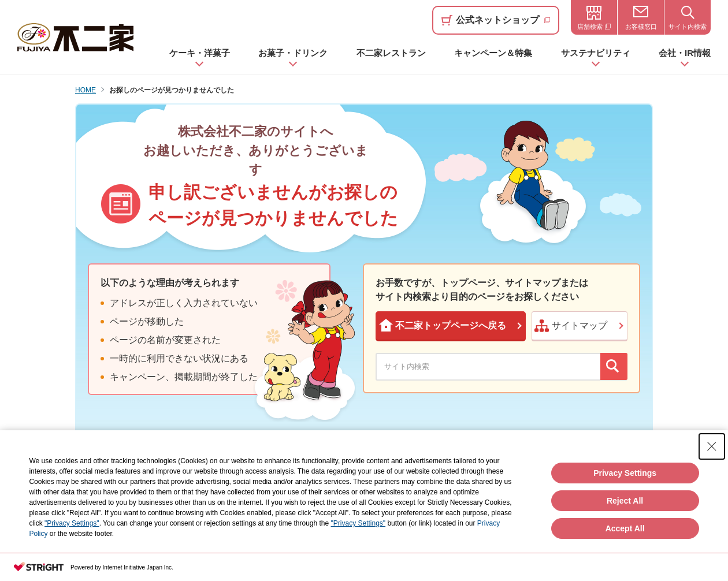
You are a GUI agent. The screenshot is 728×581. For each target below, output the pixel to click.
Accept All (625, 530)
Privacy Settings (625, 475)
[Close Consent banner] (712, 449)
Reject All (625, 502)
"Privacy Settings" (72, 526)
